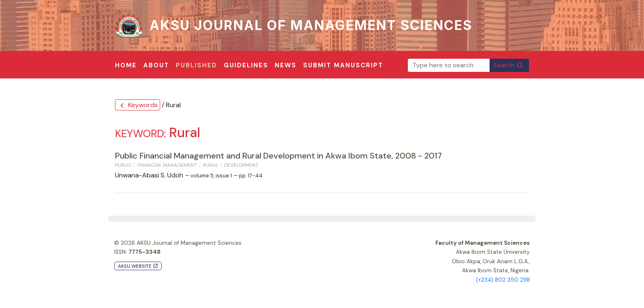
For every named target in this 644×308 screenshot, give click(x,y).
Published (197, 65)
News (286, 65)
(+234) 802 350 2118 (503, 280)
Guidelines (246, 65)
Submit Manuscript (343, 65)
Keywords (138, 105)
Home (126, 65)
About (156, 65)
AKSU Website (138, 266)
